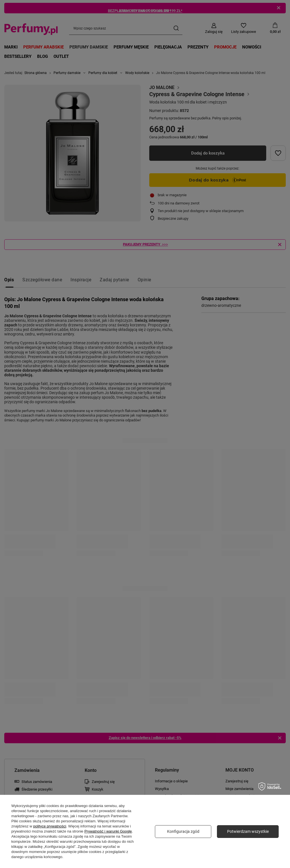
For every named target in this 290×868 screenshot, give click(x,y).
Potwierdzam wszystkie (248, 831)
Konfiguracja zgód (183, 831)
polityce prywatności (50, 826)
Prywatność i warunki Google (108, 831)
